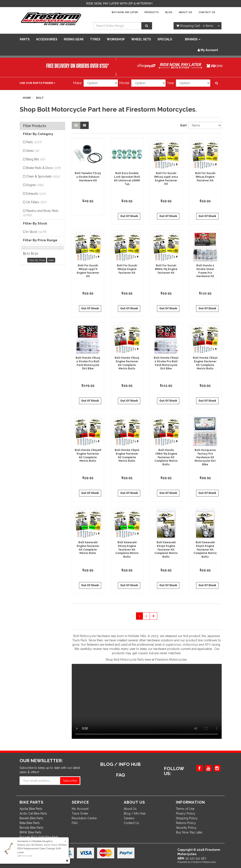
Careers (129, 818)
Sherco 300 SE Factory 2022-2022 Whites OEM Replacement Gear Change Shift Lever (42, 848)
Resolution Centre (84, 818)
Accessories (47, 39)
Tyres (95, 39)
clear (51, 260)
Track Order (80, 813)
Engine (35, 185)
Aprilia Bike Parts (31, 809)
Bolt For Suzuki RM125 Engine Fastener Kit (205, 177)
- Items (195, 26)
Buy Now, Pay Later (125, 12)
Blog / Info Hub (135, 813)
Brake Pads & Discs (44, 168)
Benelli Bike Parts (31, 818)
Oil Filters (36, 202)
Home (27, 98)
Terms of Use (185, 809)
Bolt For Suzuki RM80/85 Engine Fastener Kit (166, 269)
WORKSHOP (116, 39)
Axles (33, 151)
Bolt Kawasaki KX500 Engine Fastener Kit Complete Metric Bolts (205, 550)
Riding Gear (74, 39)
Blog (169, 12)
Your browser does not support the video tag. (147, 701)
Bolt (40, 98)
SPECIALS (165, 39)
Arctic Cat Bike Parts (33, 813)
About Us (185, 12)
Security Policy (186, 828)
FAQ (75, 823)
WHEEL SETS (141, 39)
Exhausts (36, 194)
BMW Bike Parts (31, 832)
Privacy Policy (186, 813)
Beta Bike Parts (30, 823)
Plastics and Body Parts (41, 213)
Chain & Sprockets (43, 176)
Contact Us (207, 12)
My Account (80, 809)
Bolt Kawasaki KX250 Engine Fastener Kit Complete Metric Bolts (166, 550)
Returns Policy (186, 823)
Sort (183, 125)
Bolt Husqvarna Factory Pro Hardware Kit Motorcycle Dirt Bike (205, 457)
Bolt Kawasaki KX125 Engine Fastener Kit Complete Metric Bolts (127, 550)
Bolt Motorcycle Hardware (92, 636)
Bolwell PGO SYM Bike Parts (39, 837)
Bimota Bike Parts (31, 828)
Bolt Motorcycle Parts (129, 660)
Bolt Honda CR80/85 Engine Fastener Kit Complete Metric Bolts (166, 457)
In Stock (36, 232)
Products (152, 12)
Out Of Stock (129, 216)
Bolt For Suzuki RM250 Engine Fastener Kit (127, 269)
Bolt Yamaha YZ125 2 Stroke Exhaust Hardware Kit (88, 177)
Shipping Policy (187, 818)
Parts (25, 39)
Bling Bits (36, 159)
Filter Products (35, 126)
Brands (193, 39)
